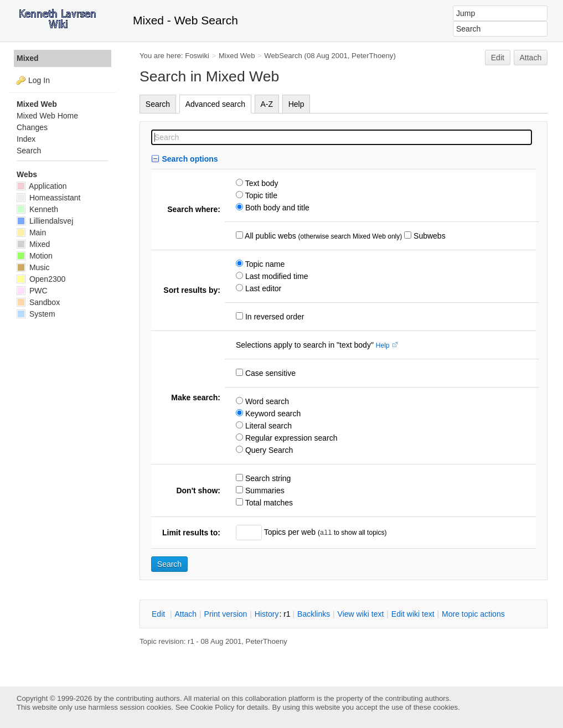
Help (296, 104)
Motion (35, 256)
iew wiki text (361, 614)
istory (267, 614)
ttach (185, 614)
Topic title (260, 195)
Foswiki (197, 56)
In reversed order (274, 317)
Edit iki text (413, 614)
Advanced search (215, 104)
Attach (531, 58)
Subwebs (428, 236)
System (36, 314)
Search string (267, 478)
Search (158, 104)
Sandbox (38, 302)
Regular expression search (290, 438)
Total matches (268, 503)
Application (42, 186)
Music (33, 267)
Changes (32, 127)
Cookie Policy (213, 707)
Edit (498, 58)
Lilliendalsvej (45, 221)
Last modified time (276, 276)
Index (26, 139)
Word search (266, 401)
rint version (226, 614)
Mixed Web (237, 56)
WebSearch (283, 56)
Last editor (262, 288)
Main (31, 233)
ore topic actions (473, 614)
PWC (32, 291)
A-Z (267, 104)
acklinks (314, 614)
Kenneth (37, 209)
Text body (261, 183)
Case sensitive (269, 373)
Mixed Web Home (47, 116)
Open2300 (41, 279)
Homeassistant (48, 198)
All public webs (270, 236)
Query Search (268, 450)
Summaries (264, 491)
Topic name (264, 264)
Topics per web (290, 532)
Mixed (28, 58)
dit (159, 614)
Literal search (267, 426)
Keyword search (272, 414)
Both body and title (276, 208)
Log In (39, 80)
